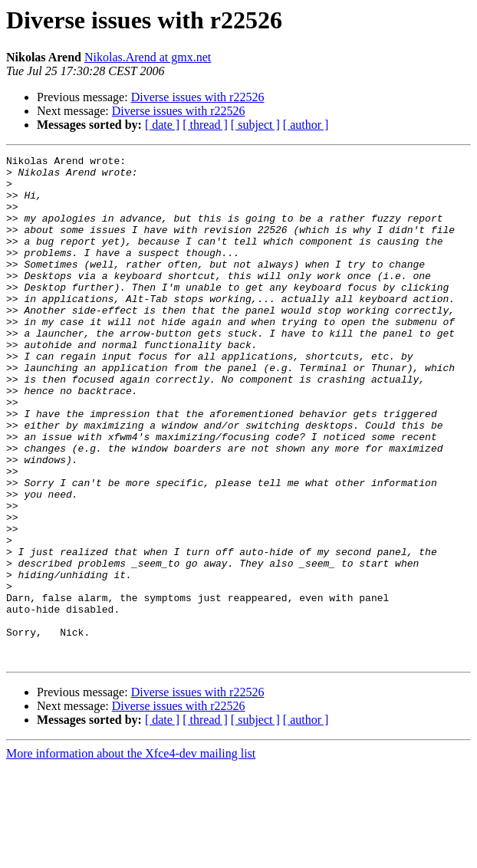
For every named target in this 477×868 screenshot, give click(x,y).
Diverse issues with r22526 (198, 97)
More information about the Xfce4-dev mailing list (131, 855)
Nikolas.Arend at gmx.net (148, 57)
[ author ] (306, 125)
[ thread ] (205, 125)
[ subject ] (255, 125)
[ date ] (162, 125)
